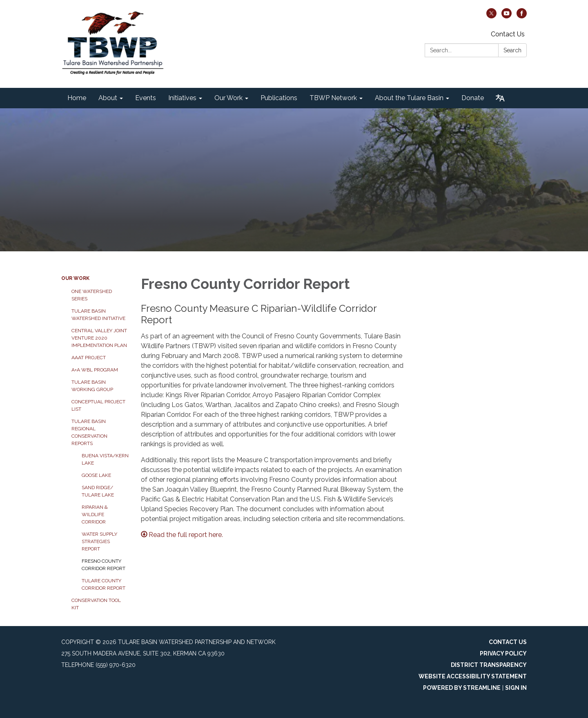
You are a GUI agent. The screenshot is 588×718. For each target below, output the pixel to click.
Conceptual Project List (98, 405)
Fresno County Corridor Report (104, 565)
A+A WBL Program (95, 370)
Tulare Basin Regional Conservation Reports (89, 432)
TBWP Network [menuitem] (333, 98)
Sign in (516, 688)
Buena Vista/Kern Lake (105, 459)
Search (512, 50)
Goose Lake (96, 475)
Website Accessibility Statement (473, 676)
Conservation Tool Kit (96, 604)
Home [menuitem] (77, 98)
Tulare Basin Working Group (92, 386)
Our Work (75, 278)
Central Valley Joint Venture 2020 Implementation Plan (99, 338)
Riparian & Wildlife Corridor (95, 514)
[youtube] (507, 16)
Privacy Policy (503, 653)
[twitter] (491, 16)
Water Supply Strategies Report (99, 541)
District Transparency (489, 665)
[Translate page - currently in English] (500, 98)
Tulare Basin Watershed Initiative (98, 315)
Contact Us (508, 34)
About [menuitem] (108, 98)
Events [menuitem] (146, 98)
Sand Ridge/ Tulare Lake (98, 491)
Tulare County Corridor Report (104, 584)
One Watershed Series (92, 295)
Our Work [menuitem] (228, 98)
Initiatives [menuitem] (182, 98)
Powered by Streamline (462, 688)
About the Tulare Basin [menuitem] (409, 98)
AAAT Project (89, 358)
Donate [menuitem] (473, 98)
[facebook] (522, 16)
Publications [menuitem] (279, 98)
